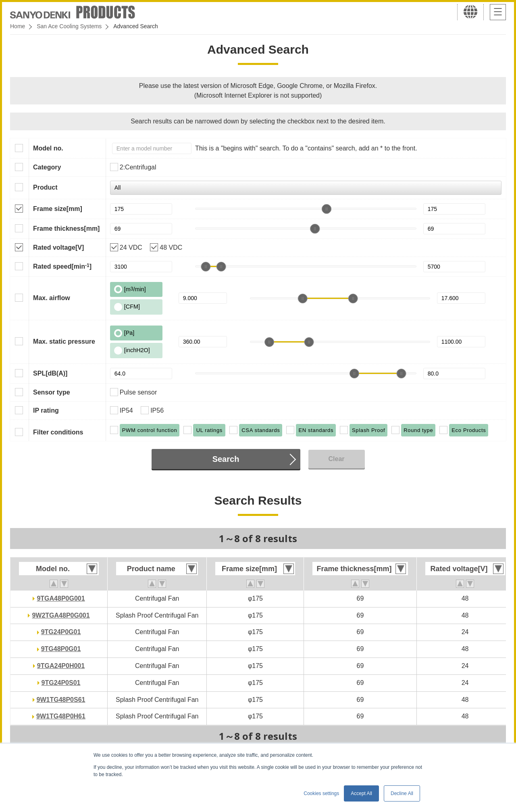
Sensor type (52, 392)
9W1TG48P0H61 (61, 716)
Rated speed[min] (62, 266)
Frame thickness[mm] (66, 229)
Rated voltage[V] (58, 247)
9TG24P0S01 (61, 683)
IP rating (46, 410)
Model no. (48, 148)
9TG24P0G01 (61, 632)
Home (18, 26)
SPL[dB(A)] (50, 373)
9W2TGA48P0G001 (61, 615)
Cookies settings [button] (321, 793)
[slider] (327, 209)
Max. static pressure (64, 341)
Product (45, 187)
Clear (336, 459)
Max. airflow (52, 298)
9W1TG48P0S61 (61, 700)
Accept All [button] (361, 793)
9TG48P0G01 (61, 649)
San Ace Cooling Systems (69, 26)
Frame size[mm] (58, 209)
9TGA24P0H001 (61, 666)
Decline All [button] (402, 793)
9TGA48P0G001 (61, 598)
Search (226, 459)
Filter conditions (58, 432)
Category (47, 167)
